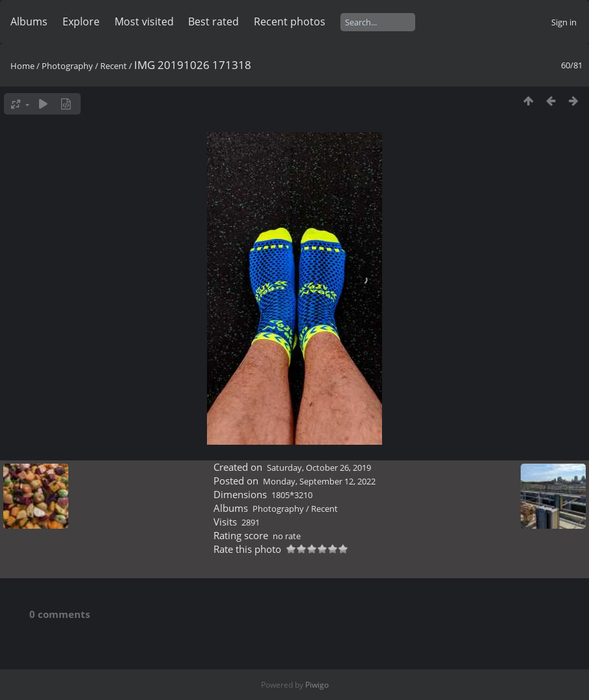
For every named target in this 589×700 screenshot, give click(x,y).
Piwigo (317, 685)
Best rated (213, 21)
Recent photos (290, 21)
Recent (114, 66)
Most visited (144, 21)
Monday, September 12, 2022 (319, 481)
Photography (67, 66)
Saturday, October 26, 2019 (319, 468)
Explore (81, 21)
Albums (29, 21)
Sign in (564, 22)
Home (22, 66)
